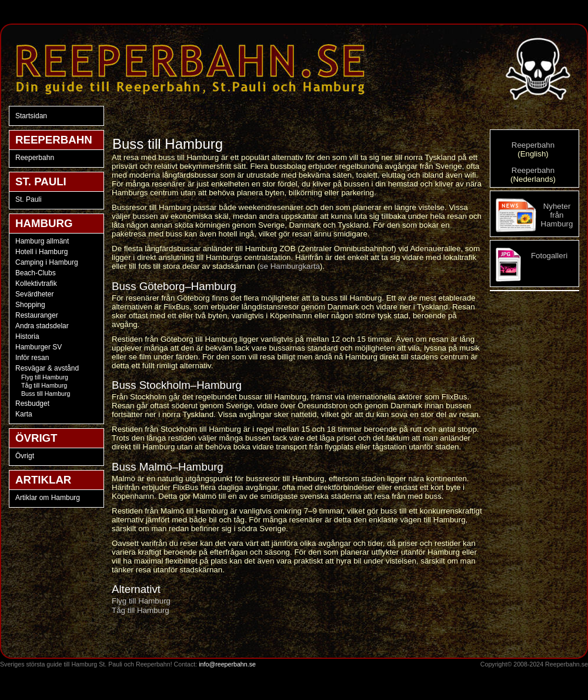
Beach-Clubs (36, 273)
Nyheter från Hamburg (557, 215)
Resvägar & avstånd (47, 368)
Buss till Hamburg (46, 394)
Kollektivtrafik (36, 284)
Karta (24, 414)
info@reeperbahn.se (227, 664)
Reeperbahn (35, 158)
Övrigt (25, 456)
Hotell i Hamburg (41, 252)
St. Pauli (29, 199)
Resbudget (32, 404)
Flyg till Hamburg (45, 377)
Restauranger (37, 315)
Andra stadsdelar (42, 326)
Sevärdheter (34, 294)
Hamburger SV (39, 347)
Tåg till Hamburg (44, 385)
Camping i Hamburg (47, 262)
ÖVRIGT (36, 438)
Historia (27, 336)
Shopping (30, 305)
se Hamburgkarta (290, 266)
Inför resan (32, 358)
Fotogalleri (549, 256)
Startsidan (31, 116)
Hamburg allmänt (42, 241)
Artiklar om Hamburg (48, 498)
